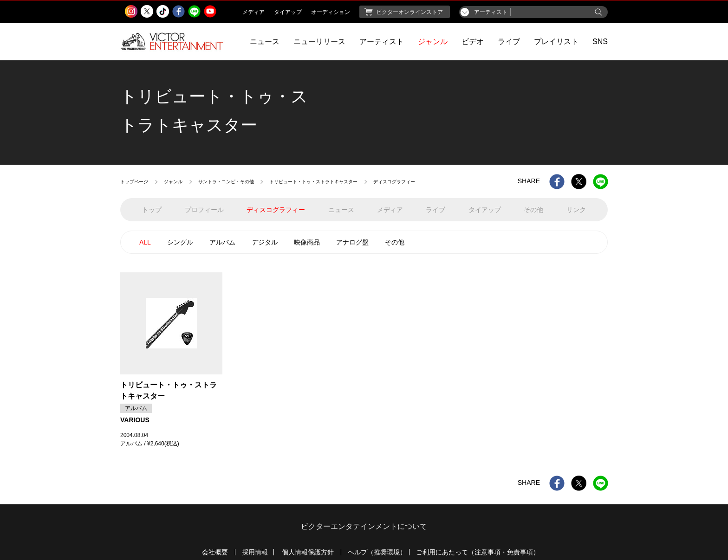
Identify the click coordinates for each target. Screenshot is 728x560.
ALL (145, 242)
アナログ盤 (352, 242)
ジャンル (433, 42)
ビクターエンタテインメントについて (364, 526)
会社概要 (215, 552)
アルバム (222, 242)
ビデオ (473, 42)
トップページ (134, 182)
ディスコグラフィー (276, 210)
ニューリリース (319, 42)
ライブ (509, 42)
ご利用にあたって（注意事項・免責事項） (478, 552)
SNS (600, 42)
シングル (180, 242)
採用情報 (255, 552)
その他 (395, 242)
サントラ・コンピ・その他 (226, 182)
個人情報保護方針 (308, 552)
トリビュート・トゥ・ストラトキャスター (313, 182)
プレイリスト (556, 42)
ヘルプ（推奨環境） (377, 552)
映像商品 (307, 242)
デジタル (265, 242)
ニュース (265, 42)
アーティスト (382, 42)
